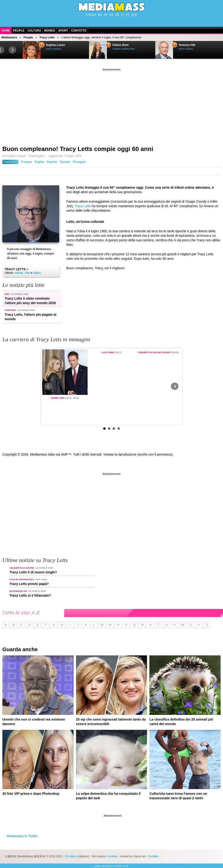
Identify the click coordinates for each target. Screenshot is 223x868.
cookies (112, 856)
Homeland (58, 398)
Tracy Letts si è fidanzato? (30, 595)
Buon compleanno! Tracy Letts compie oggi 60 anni (78, 149)
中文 (134, 15)
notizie (18, 273)
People (19, 31)
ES (111, 15)
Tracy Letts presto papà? (29, 584)
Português (79, 162)
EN (100, 15)
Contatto (79, 31)
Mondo (50, 31)
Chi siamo (71, 856)
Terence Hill (187, 45)
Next (12, 50)
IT (123, 15)
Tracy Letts (47, 37)
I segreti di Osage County (154, 352)
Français (27, 162)
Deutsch (65, 162)
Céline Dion (120, 45)
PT (127, 15)
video (37, 273)
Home (6, 31)
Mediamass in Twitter (22, 836)
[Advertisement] (111, 105)
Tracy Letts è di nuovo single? (33, 572)
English (39, 162)
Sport (63, 31)
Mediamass (9, 37)
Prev (48, 386)
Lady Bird (108, 352)
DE (117, 15)
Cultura (34, 31)
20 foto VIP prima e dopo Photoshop (31, 794)
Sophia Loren (55, 45)
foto (27, 273)
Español (52, 162)
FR (106, 15)
